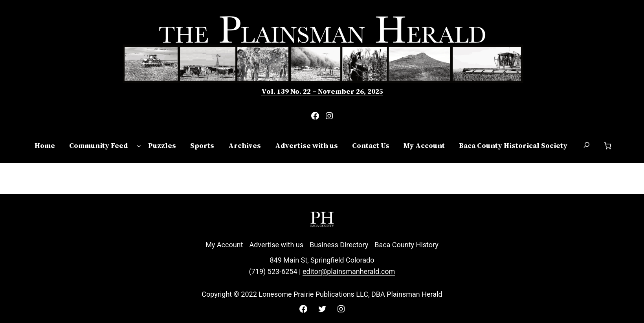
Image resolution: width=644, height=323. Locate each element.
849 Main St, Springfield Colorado (322, 260)
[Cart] (608, 146)
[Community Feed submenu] (139, 146)
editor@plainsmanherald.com (349, 271)
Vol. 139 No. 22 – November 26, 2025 (322, 91)
